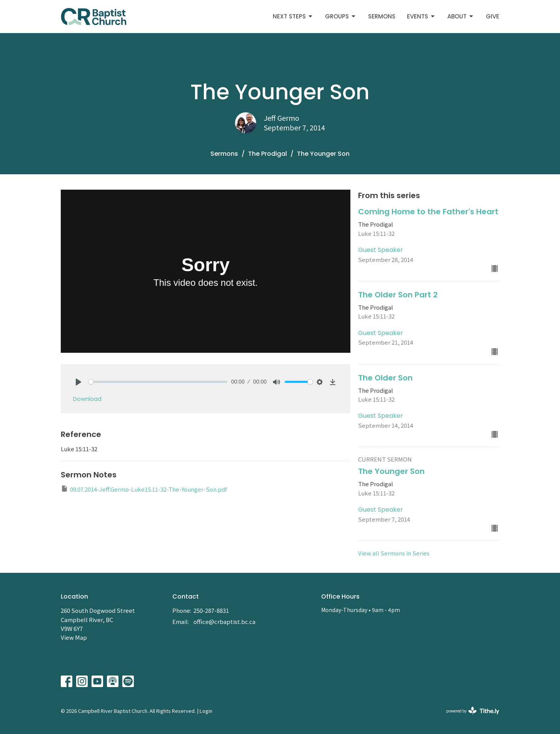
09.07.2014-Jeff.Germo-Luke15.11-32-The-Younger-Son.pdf (144, 489)
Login (206, 711)
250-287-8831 (211, 610)
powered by (473, 711)
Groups (341, 16)
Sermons (382, 16)
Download (87, 399)
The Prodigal (267, 154)
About (461, 16)
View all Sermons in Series (394, 553)
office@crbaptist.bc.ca (224, 621)
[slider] (158, 382)
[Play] (78, 382)
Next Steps (293, 16)
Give (492, 16)
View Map (74, 637)
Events (421, 16)
